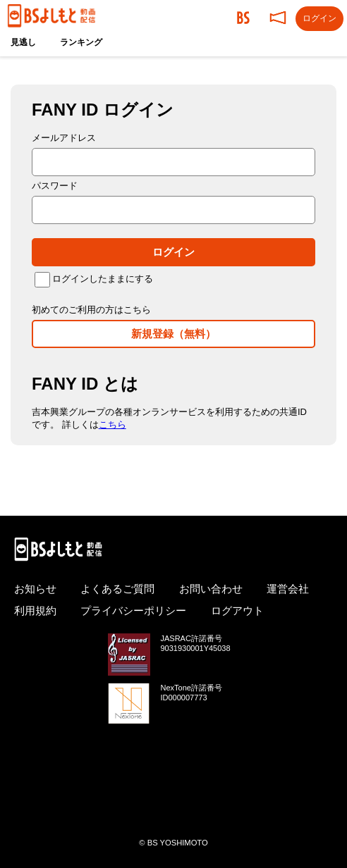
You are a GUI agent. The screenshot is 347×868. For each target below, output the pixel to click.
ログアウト (237, 610)
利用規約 (35, 610)
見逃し (23, 42)
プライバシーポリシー (133, 610)
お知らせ (35, 589)
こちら (112, 424)
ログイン (173, 252)
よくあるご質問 (117, 589)
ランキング (81, 42)
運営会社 (288, 589)
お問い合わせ (211, 589)
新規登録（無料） (173, 334)
